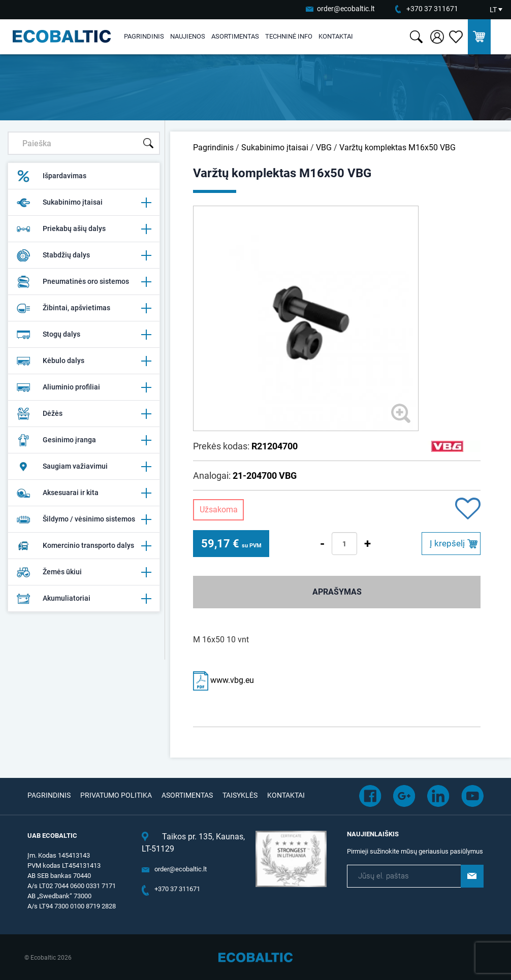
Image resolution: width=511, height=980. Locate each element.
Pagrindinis (144, 36)
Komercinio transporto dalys (84, 546)
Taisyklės (240, 795)
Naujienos (188, 36)
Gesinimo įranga (84, 440)
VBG (324, 148)
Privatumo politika (116, 795)
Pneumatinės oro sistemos (84, 282)
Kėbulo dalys (84, 361)
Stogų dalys (84, 335)
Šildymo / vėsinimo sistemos (84, 519)
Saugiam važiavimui (84, 467)
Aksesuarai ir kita (84, 493)
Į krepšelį (447, 543)
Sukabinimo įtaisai (84, 203)
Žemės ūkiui (84, 572)
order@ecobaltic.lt (346, 9)
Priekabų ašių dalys (84, 229)
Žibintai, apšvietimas (84, 308)
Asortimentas (235, 36)
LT (493, 10)
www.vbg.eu (223, 680)
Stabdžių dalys (84, 255)
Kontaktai (336, 36)
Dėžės (84, 414)
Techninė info (289, 36)
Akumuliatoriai (84, 599)
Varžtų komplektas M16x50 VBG (397, 148)
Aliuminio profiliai (84, 387)
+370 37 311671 (432, 9)
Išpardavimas (51, 176)
